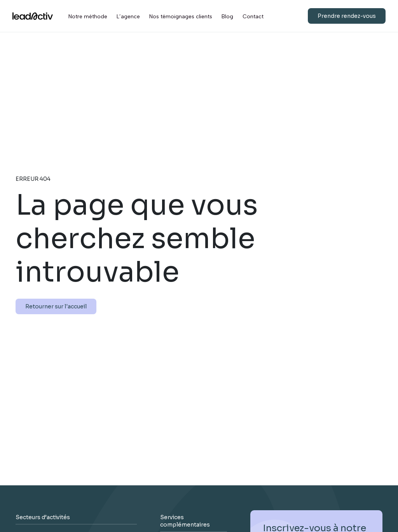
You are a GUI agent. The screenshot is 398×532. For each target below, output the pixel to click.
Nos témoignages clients (181, 17)
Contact (253, 17)
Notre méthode (88, 17)
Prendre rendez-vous (347, 16)
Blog (227, 17)
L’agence (128, 17)
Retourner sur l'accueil (56, 306)
